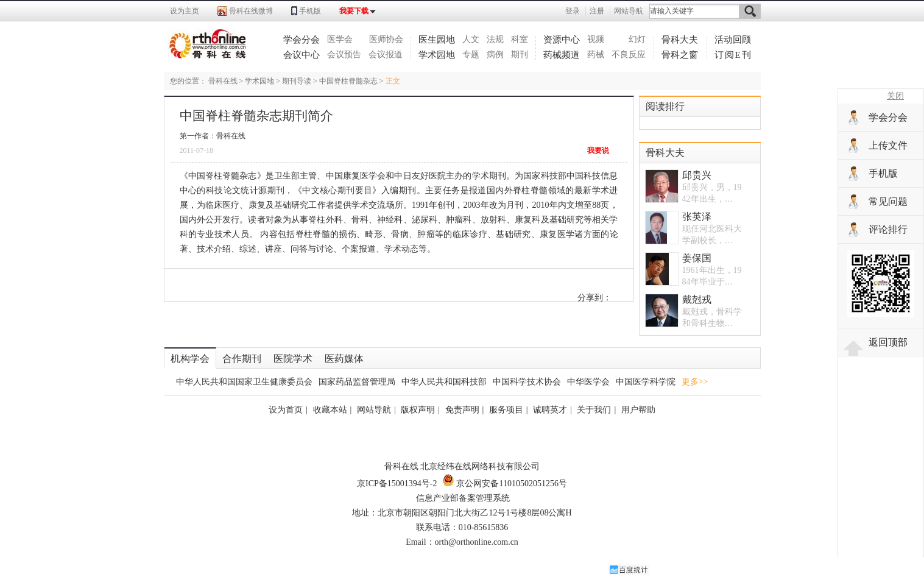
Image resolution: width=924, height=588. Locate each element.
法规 (495, 39)
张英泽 (697, 217)
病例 (495, 55)
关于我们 (594, 410)
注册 (597, 11)
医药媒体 (344, 359)
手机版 (310, 11)
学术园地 (437, 55)
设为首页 (286, 410)
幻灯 (637, 39)
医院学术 (293, 359)
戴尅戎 (697, 299)
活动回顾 (733, 40)
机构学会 (190, 359)
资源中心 (562, 40)
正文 (393, 81)
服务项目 (506, 410)
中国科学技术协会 (527, 382)
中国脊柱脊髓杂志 (348, 81)
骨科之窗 (680, 55)
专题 (471, 55)
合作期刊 (242, 359)
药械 (596, 55)
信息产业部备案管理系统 (463, 498)
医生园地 (437, 40)
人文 (471, 39)
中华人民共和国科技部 (444, 382)
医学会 (340, 39)
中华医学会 (588, 382)
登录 (573, 11)
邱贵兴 (697, 175)
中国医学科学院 (646, 382)
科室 (520, 39)
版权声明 (418, 410)
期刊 (520, 55)
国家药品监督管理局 (357, 382)
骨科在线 (223, 81)
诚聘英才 (550, 410)
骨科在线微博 (251, 11)
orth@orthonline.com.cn (477, 542)
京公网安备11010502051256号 (505, 484)
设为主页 (185, 11)
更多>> (695, 382)
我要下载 (354, 11)
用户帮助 (638, 410)
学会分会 (302, 40)
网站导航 (629, 11)
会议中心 (302, 55)
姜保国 (697, 258)
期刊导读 (297, 81)
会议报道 (386, 55)
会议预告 (344, 55)
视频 (596, 39)
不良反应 (629, 55)
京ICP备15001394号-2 (397, 484)
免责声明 (462, 410)
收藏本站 (330, 410)
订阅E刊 (733, 55)
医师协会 (386, 39)
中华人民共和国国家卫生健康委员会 (244, 382)
